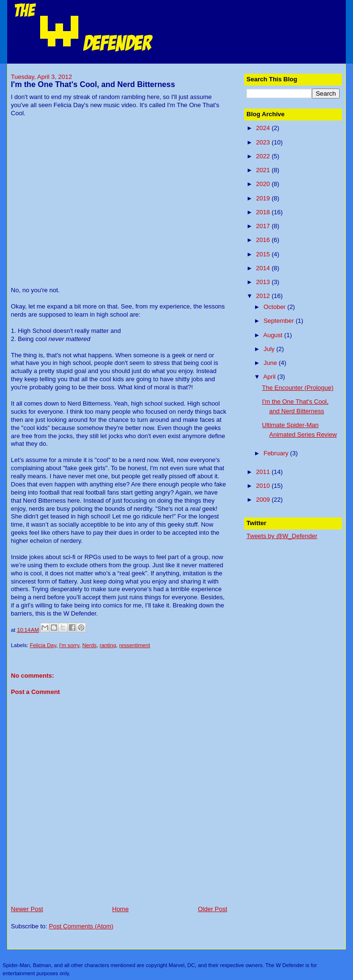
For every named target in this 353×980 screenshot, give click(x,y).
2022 (264, 156)
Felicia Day (43, 645)
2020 (264, 184)
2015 (264, 254)
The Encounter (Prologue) (298, 388)
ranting (108, 645)
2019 (264, 198)
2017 (264, 226)
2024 (264, 128)
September (280, 321)
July (270, 349)
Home (121, 909)
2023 (264, 142)
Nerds (89, 645)
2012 (264, 296)
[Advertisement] (300, 595)
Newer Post (27, 909)
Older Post (212, 909)
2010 (264, 486)
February (277, 453)
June (271, 363)
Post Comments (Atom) (81, 926)
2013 (264, 282)
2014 (264, 268)
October (276, 307)
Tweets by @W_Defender (282, 536)
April (270, 377)
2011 (264, 472)
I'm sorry (69, 645)
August (274, 335)
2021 (264, 170)
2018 (264, 212)
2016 (264, 240)
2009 (264, 500)
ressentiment (134, 645)
